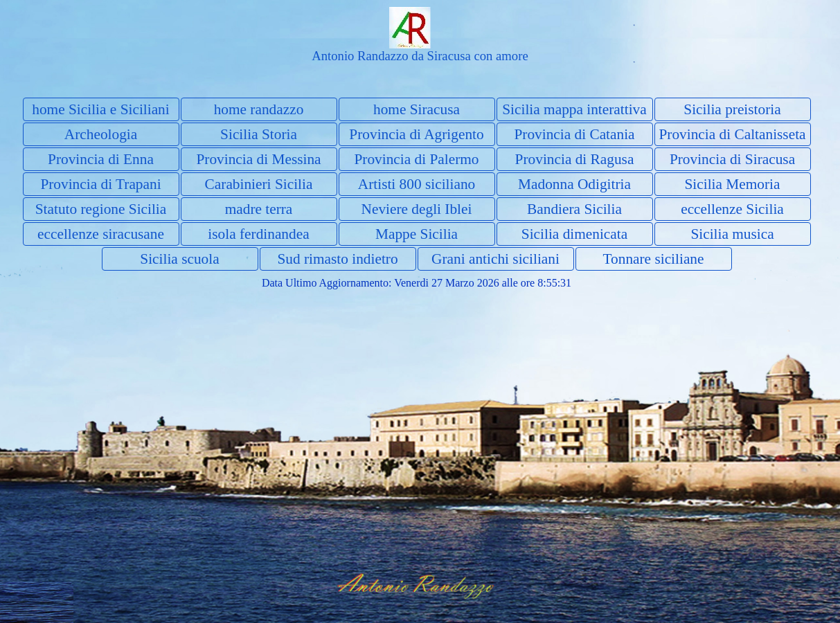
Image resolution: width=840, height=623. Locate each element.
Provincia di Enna (101, 159)
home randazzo (259, 109)
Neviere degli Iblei (417, 209)
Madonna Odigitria (574, 184)
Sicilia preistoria (732, 109)
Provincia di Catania (574, 134)
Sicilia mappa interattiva (574, 109)
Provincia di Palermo (416, 159)
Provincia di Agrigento (416, 134)
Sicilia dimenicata (574, 234)
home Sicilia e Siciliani (100, 109)
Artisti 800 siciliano (417, 184)
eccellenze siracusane (101, 234)
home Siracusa (417, 109)
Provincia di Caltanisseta (732, 134)
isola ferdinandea (258, 234)
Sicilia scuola (179, 259)
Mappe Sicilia (417, 234)
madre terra (259, 209)
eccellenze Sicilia (732, 209)
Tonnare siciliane (654, 259)
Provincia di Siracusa (732, 159)
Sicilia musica (732, 234)
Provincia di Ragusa (575, 159)
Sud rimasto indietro (337, 259)
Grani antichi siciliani (495, 259)
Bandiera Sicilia (574, 209)
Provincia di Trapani (100, 184)
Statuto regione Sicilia (101, 209)
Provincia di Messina (258, 159)
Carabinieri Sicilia (259, 184)
